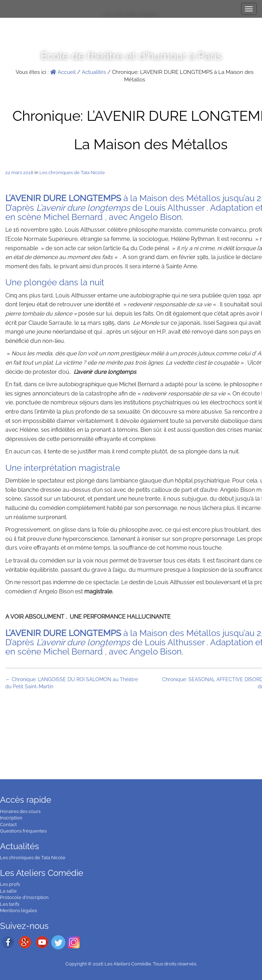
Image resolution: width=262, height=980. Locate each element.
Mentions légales (18, 911)
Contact (8, 825)
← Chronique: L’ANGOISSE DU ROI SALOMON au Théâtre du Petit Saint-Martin (72, 683)
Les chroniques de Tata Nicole (72, 173)
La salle (8, 891)
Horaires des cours (20, 811)
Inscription (11, 818)
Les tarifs (10, 904)
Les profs (10, 884)
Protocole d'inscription (24, 897)
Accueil (63, 72)
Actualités (94, 72)
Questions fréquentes (23, 831)
